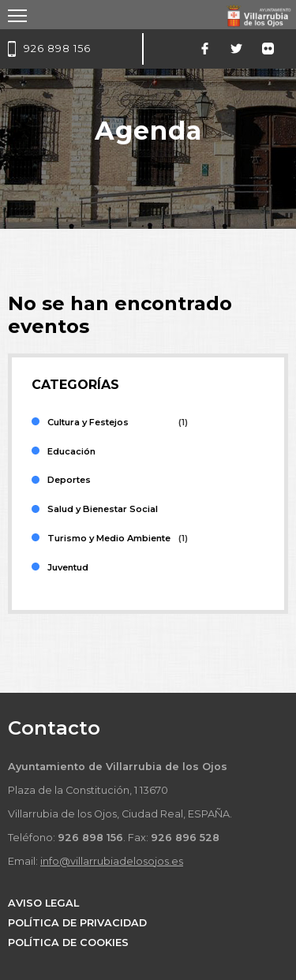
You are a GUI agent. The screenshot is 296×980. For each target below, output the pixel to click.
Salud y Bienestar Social (103, 509)
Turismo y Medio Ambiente (109, 538)
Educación (71, 451)
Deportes (69, 480)
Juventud (68, 567)
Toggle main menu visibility (18, 11)
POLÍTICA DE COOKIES (68, 943)
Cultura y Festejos (88, 422)
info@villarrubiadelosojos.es (112, 861)
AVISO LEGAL (43, 903)
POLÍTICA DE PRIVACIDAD (77, 923)
